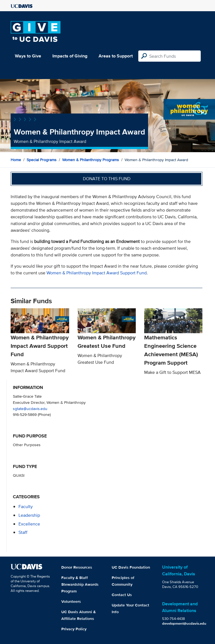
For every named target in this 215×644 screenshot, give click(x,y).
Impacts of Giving (70, 56)
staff (23, 532)
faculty (26, 507)
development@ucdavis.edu (184, 623)
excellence (29, 524)
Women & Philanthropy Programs (91, 160)
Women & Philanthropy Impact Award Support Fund (97, 273)
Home (16, 160)
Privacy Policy (74, 629)
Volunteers (71, 601)
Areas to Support (116, 56)
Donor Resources (77, 567)
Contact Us (122, 595)
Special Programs (42, 160)
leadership (29, 515)
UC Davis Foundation (131, 567)
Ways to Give (28, 56)
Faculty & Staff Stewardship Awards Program (80, 584)
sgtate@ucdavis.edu (30, 408)
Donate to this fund (107, 179)
